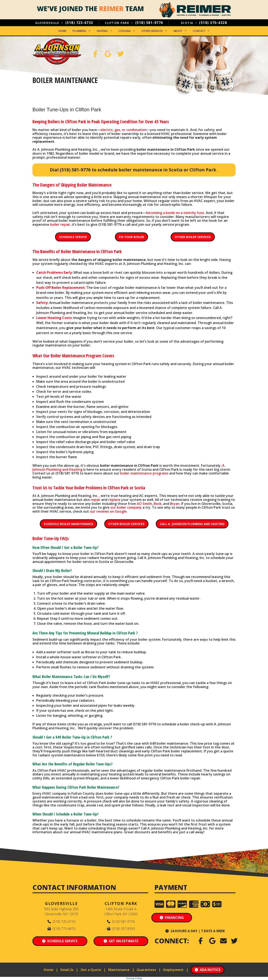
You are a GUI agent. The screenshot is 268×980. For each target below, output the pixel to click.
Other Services (152, 31)
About (178, 31)
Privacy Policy (134, 978)
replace (114, 500)
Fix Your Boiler (131, 237)
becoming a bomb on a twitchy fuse (175, 213)
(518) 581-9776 (149, 23)
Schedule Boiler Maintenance (68, 524)
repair (96, 500)
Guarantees (146, 970)
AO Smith (144, 504)
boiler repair (60, 224)
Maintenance (119, 970)
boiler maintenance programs (144, 473)
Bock (158, 504)
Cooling (125, 31)
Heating (102, 31)
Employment (173, 970)
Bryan (175, 504)
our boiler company (126, 507)
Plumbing (79, 31)
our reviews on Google (108, 511)
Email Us (67, 970)
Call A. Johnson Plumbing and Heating (192, 524)
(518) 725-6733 (79, 23)
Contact (199, 31)
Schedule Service (73, 237)
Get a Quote (91, 970)
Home (62, 31)
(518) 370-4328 (213, 23)
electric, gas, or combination (124, 130)
